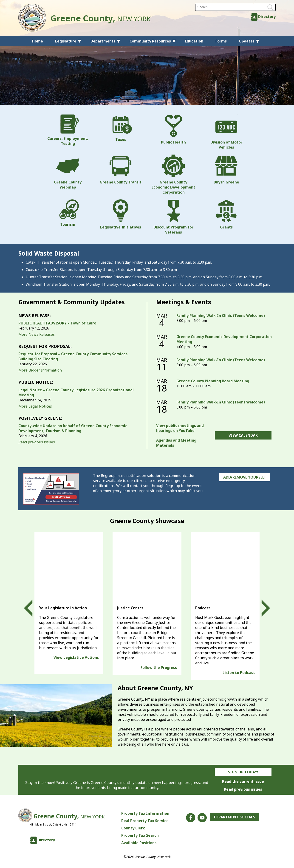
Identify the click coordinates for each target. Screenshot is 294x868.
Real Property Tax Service (145, 821)
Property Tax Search (140, 835)
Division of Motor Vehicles (226, 132)
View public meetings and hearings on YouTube (180, 428)
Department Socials (235, 817)
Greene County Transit (121, 169)
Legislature (66, 41)
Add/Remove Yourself (245, 477)
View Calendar (243, 435)
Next (262, 608)
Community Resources (150, 41)
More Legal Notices (35, 406)
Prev (32, 608)
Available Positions (139, 843)
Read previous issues (37, 442)
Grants (226, 214)
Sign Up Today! (243, 772)
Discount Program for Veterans (173, 217)
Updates (247, 41)
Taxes (121, 128)
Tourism (68, 213)
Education (194, 41)
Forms (221, 41)
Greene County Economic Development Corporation (173, 175)
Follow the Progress (159, 668)
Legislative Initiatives (121, 214)
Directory (267, 17)
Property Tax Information (145, 813)
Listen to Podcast (239, 673)
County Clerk (133, 828)
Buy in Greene (226, 169)
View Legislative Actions (76, 657)
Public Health (173, 130)
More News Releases (37, 334)
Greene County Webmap (68, 172)
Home (37, 41)
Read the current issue (243, 781)
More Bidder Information (40, 370)
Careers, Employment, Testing (68, 130)
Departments (103, 41)
